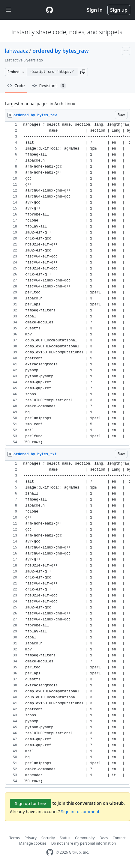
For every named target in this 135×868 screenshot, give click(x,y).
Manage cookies (33, 843)
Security (48, 838)
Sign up (119, 10)
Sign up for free (31, 803)
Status (65, 838)
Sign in (95, 10)
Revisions (49, 86)
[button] (83, 72)
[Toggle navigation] (8, 10)
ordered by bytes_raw (61, 51)
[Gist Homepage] (49, 10)
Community (85, 838)
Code (16, 86)
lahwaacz (16, 51)
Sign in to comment (80, 812)
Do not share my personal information (84, 843)
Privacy (31, 838)
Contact (119, 838)
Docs (104, 838)
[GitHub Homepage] (50, 852)
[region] (67, 284)
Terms (15, 838)
